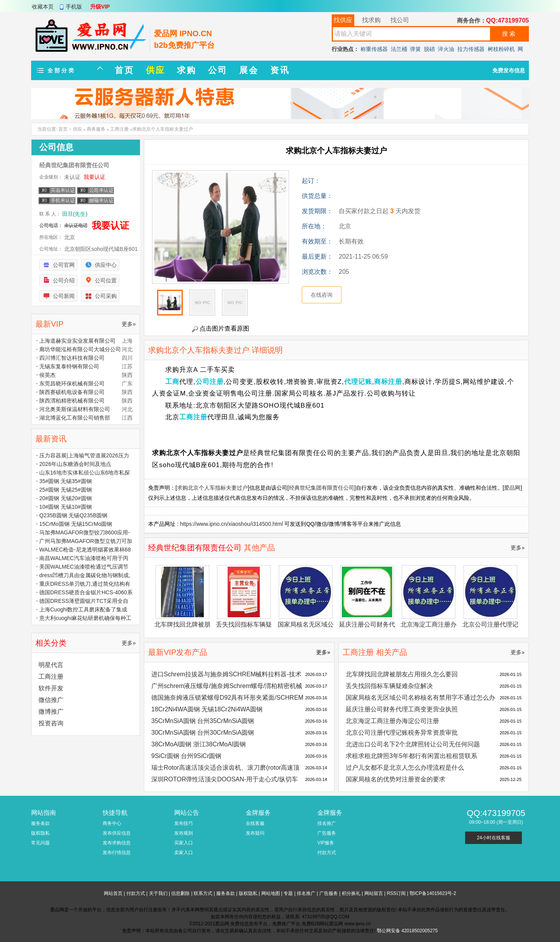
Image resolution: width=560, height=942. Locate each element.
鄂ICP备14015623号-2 (433, 893)
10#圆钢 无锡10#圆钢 (66, 507)
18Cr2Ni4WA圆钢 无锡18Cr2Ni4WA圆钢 (207, 709)
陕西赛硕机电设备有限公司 (72, 392)
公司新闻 (64, 296)
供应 (77, 129)
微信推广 (51, 700)
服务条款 (40, 823)
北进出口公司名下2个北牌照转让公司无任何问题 (413, 744)
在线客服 (255, 823)
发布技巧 (184, 823)
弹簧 (415, 49)
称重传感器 (374, 49)
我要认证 (94, 177)
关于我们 (158, 893)
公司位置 (106, 280)
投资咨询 (51, 723)
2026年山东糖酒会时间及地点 (75, 464)
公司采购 (106, 296)
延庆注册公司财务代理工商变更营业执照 (402, 709)
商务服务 (96, 129)
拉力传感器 (471, 49)
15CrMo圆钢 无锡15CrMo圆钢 (76, 524)
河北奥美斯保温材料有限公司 (75, 409)
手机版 (74, 7)
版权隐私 (40, 833)
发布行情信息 (117, 853)
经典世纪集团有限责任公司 (322, 488)
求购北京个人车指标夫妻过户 (212, 488)
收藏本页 (43, 7)
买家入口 (184, 843)
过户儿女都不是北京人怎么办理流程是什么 (405, 768)
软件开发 (51, 688)
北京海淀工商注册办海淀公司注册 (392, 721)
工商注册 (119, 129)
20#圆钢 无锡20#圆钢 (66, 498)
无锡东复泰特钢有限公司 (69, 366)
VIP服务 (326, 843)
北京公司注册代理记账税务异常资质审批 (402, 733)
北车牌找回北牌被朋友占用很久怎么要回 (402, 674)
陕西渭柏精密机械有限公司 (72, 401)
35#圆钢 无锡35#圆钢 (66, 481)
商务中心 (112, 823)
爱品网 (512, 488)
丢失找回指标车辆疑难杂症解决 (389, 686)
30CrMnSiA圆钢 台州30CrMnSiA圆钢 (203, 733)
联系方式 (203, 893)
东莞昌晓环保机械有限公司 (72, 383)
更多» (518, 548)
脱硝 (429, 49)
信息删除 (180, 893)
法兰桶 (399, 49)
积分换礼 (351, 893)
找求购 (371, 20)
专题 (288, 893)
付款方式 (327, 853)
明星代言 (51, 665)
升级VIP (100, 7)
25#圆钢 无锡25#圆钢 (66, 490)
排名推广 (327, 823)
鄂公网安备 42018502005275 (407, 931)
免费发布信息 (509, 70)
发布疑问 (255, 833)
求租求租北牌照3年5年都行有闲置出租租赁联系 (411, 756)
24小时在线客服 (493, 838)
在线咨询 (322, 295)
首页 (63, 129)
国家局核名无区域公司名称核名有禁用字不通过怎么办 (420, 698)
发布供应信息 (117, 833)
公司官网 (64, 265)
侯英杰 (47, 375)
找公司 (400, 20)
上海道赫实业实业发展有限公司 (77, 341)
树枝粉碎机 (501, 49)
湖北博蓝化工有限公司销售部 (75, 418)
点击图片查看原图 (220, 329)
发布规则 (184, 833)
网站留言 (374, 893)
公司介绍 (64, 280)
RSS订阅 (396, 893)
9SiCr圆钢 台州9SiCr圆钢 (186, 756)
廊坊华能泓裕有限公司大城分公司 (80, 349)
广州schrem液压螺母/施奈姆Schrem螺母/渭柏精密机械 (227, 686)
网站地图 (271, 893)
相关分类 (51, 643)
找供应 (343, 20)
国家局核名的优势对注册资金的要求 (395, 779)
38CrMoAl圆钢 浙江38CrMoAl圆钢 (199, 744)
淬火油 (446, 49)
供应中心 (106, 265)
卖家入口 (184, 853)
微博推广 (51, 712)
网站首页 (113, 893)
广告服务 (327, 833)
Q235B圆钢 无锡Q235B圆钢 (73, 515)
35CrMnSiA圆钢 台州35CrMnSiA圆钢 (203, 721)
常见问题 (40, 843)
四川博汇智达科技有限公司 (72, 358)
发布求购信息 (117, 843)
